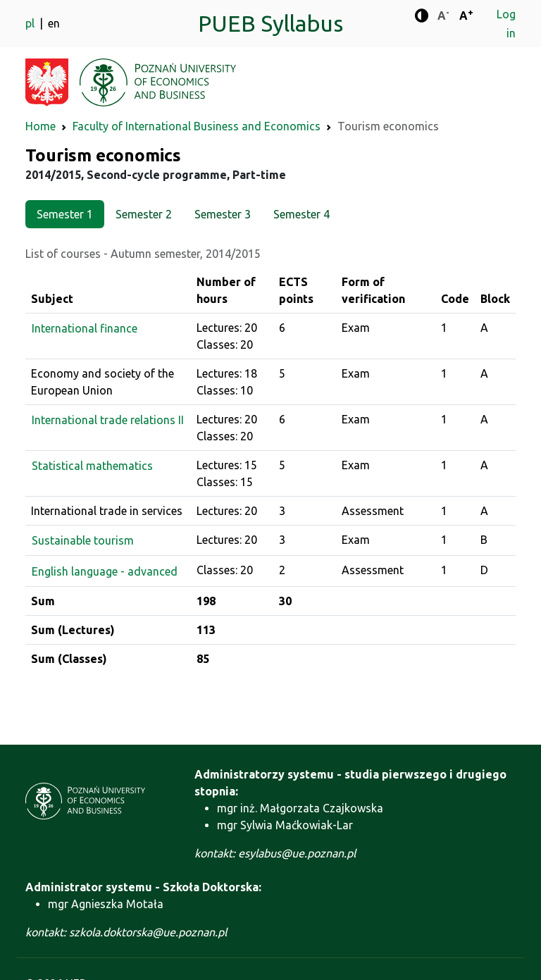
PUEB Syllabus (270, 23)
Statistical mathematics (92, 466)
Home (41, 126)
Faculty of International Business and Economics (197, 126)
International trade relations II (108, 420)
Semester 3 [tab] (223, 214)
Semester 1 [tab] (65, 214)
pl (31, 23)
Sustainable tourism (83, 540)
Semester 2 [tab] (144, 214)
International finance (85, 328)
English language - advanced (105, 571)
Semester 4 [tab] (301, 214)
